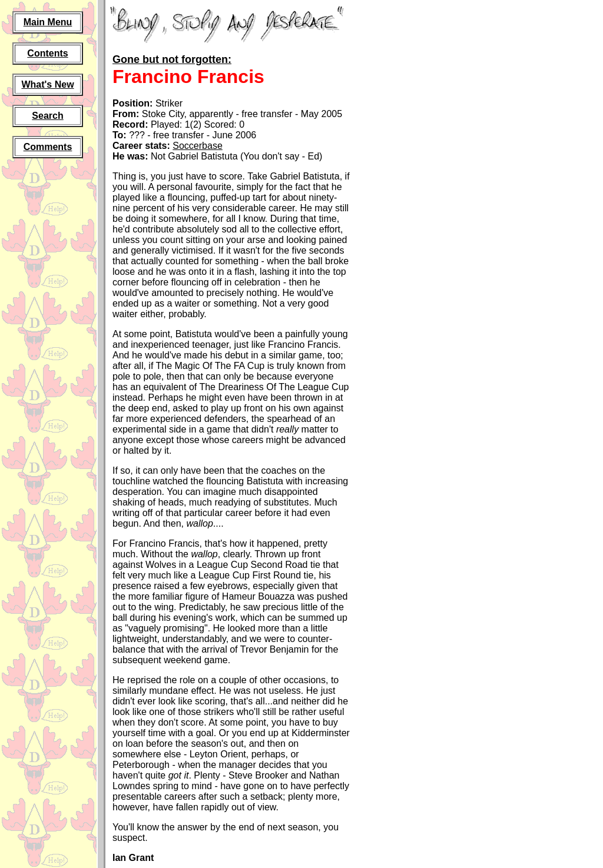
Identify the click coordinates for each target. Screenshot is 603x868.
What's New (47, 84)
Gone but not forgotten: (172, 59)
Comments (48, 147)
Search (47, 116)
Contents (47, 53)
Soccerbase (198, 146)
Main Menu (48, 22)
